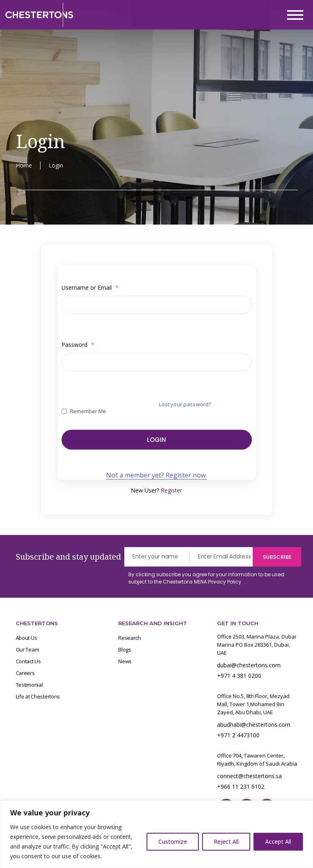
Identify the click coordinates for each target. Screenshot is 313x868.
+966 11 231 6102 (241, 787)
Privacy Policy (225, 582)
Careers (25, 673)
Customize (173, 841)
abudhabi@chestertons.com (254, 725)
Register (171, 491)
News (125, 662)
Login (156, 440)
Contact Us (28, 662)
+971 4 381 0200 (239, 676)
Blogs (125, 650)
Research (130, 638)
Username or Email (90, 288)
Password (78, 345)
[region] (156, 834)
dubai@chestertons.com (249, 665)
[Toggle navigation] (295, 15)
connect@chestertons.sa (249, 776)
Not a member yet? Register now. (156, 475)
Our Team (28, 650)
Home (24, 165)
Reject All (226, 841)
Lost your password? (185, 404)
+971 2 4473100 (238, 735)
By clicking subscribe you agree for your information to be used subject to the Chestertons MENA (206, 578)
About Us (27, 638)
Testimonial (29, 685)
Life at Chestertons (38, 697)
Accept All (278, 841)
